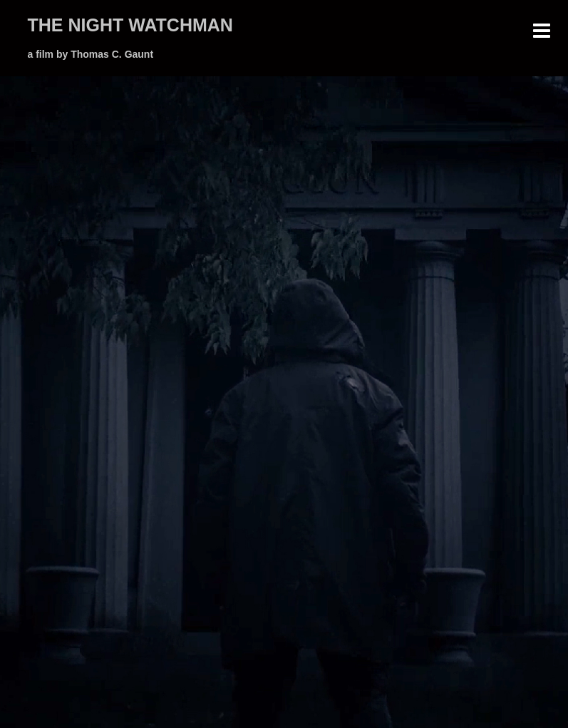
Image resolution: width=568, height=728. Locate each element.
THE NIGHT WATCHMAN (130, 25)
